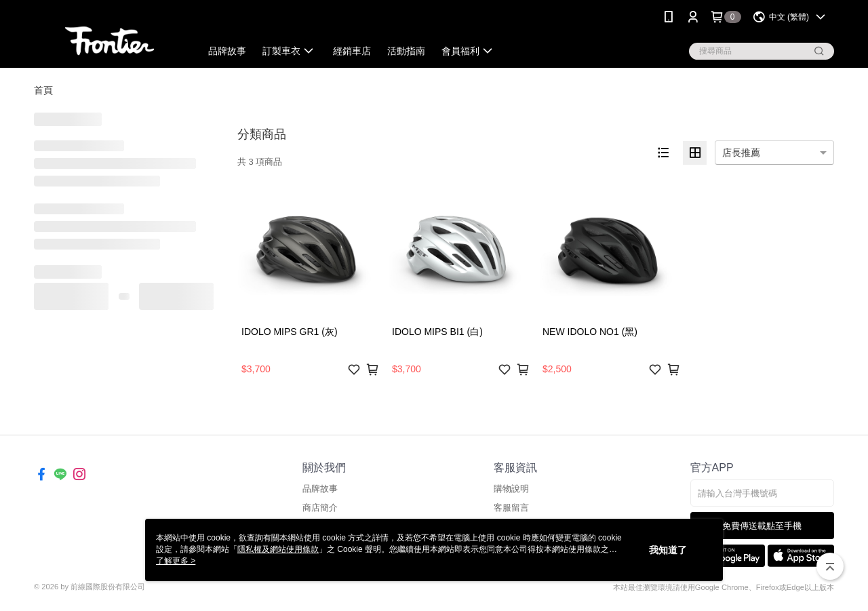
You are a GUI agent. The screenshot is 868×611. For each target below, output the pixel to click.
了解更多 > (176, 561)
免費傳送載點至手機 (762, 526)
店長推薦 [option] (741, 153)
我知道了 (668, 550)
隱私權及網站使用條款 (278, 549)
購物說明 (511, 489)
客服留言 (511, 508)
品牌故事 (320, 489)
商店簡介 (320, 508)
